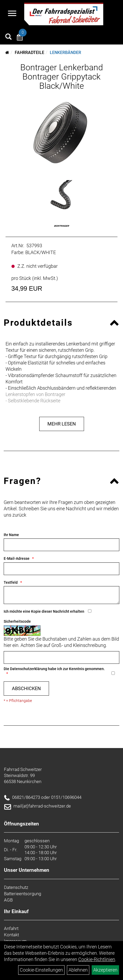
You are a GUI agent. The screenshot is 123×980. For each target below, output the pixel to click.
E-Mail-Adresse (17, 558)
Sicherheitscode (17, 621)
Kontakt (11, 935)
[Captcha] (61, 657)
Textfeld (11, 582)
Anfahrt (11, 928)
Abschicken (26, 688)
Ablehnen (78, 970)
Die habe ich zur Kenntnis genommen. (54, 669)
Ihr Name (11, 535)
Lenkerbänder (65, 53)
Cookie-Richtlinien (97, 959)
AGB (8, 900)
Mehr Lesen (62, 424)
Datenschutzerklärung (29, 669)
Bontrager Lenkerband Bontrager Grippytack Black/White (62, 77)
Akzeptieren (105, 970)
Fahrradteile (29, 53)
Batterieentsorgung (23, 894)
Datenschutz (16, 887)
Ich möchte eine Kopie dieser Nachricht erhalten (44, 611)
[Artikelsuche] (8, 37)
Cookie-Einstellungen (41, 970)
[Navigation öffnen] (12, 14)
